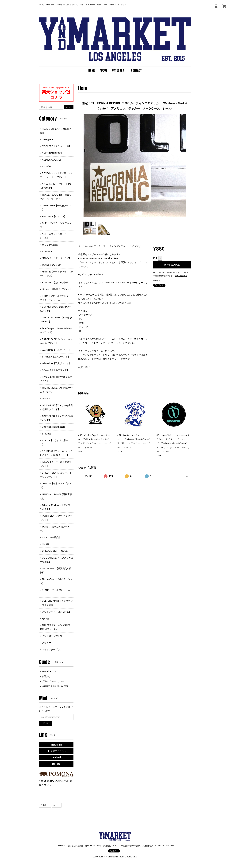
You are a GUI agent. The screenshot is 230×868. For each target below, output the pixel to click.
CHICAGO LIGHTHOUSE (55, 551)
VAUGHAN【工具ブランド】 (56, 350)
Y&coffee (47, 166)
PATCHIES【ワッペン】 (54, 216)
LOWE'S (46, 398)
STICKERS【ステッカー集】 (57, 146)
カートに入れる (172, 265)
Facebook (56, 757)
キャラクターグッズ (52, 649)
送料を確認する (181, 276)
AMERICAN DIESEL (52, 153)
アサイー (46, 643)
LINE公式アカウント (56, 751)
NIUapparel (48, 139)
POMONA (47, 251)
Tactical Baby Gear (51, 265)
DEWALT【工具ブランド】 (56, 370)
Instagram (56, 745)
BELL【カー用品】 (51, 537)
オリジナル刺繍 (50, 245)
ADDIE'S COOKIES (52, 160)
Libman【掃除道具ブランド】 (57, 289)
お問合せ (46, 676)
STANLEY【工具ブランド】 (56, 357)
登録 (46, 723)
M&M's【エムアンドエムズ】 (57, 258)
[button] (119, 71)
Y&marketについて (51, 671)
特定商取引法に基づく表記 (55, 686)
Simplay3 (47, 434)
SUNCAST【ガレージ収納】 (56, 283)
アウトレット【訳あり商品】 (57, 612)
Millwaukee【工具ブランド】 (56, 363)
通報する (157, 280)
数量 (155, 258)
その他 (45, 618)
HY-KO (45, 544)
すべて (88, 476)
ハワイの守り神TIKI (52, 636)
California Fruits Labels (53, 427)
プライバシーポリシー (53, 681)
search (69, 107)
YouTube (56, 764)
